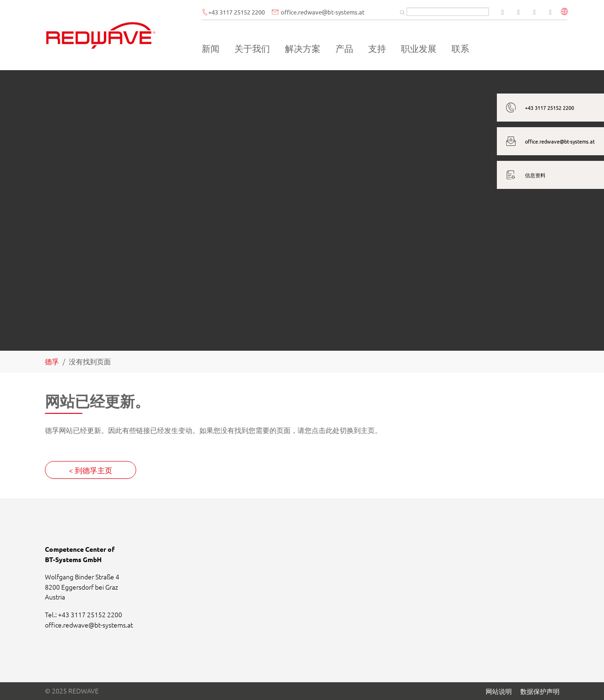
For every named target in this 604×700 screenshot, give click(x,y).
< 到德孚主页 (91, 470)
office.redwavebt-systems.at (335, 12)
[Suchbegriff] (449, 12)
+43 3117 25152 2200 (258, 12)
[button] (566, 12)
